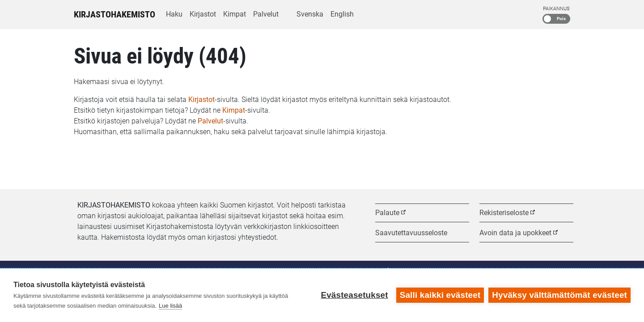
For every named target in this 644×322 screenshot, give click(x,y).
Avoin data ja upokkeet (515, 233)
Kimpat (235, 14)
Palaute (387, 213)
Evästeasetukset (354, 295)
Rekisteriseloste (504, 213)
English (342, 14)
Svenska (310, 14)
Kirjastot (203, 14)
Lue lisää (170, 306)
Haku (174, 14)
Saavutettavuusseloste (411, 233)
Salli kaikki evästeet (440, 295)
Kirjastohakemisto (114, 14)
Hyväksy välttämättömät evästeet (559, 295)
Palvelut (266, 14)
